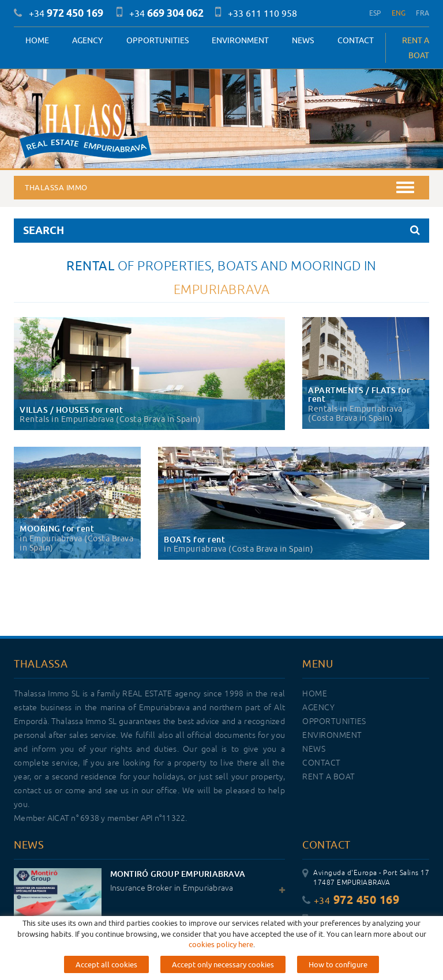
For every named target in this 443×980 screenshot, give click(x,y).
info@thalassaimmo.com (349, 952)
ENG (399, 13)
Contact (356, 40)
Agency (87, 40)
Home (37, 40)
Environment (240, 40)
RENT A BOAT (416, 48)
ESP (375, 13)
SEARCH (221, 230)
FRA (423, 13)
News (303, 40)
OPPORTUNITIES (157, 40)
